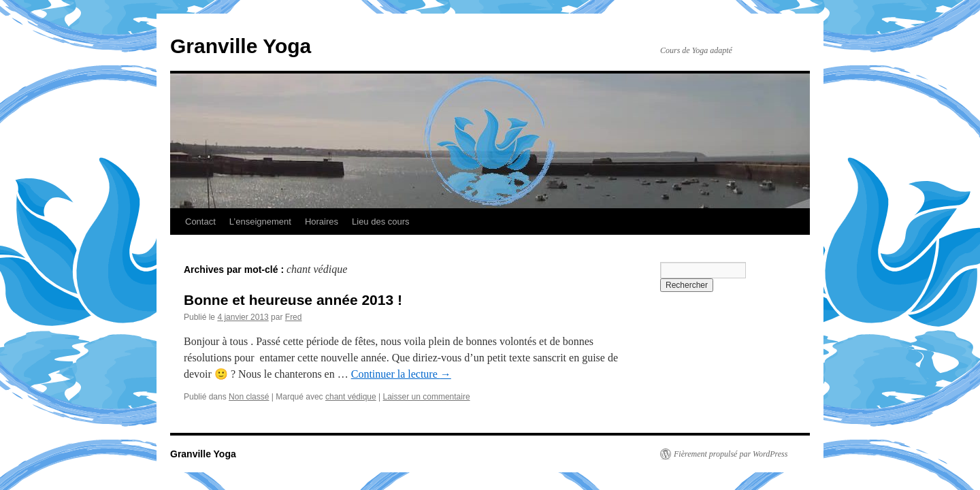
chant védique (351, 397)
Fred (294, 317)
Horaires (322, 222)
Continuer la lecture (401, 374)
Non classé (249, 397)
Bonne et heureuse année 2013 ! (293, 300)
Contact (200, 222)
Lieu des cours (381, 222)
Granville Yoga (241, 46)
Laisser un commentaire (427, 397)
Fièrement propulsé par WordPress (731, 454)
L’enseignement (260, 222)
